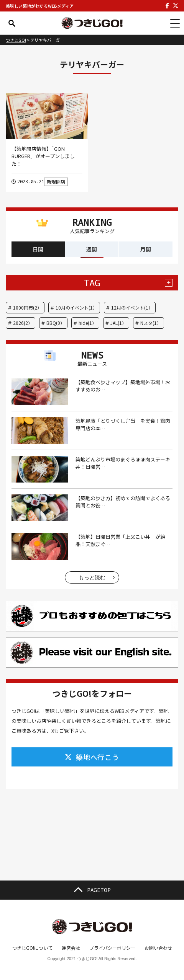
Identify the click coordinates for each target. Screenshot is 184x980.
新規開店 (56, 182)
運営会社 (71, 948)
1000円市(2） (27, 307)
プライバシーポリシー (112, 948)
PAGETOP (92, 890)
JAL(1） (118, 323)
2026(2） (23, 323)
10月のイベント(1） (76, 307)
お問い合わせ (158, 948)
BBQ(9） (56, 323)
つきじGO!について (32, 948)
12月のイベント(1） (132, 307)
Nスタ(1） (151, 323)
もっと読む (92, 577)
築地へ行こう (92, 757)
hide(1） (88, 323)
